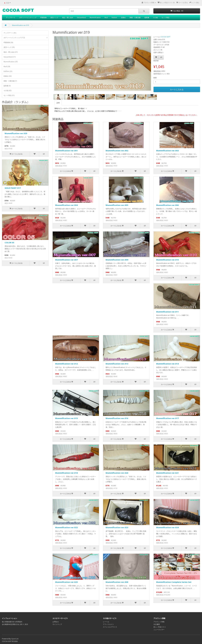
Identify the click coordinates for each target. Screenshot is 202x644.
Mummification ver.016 (117, 418)
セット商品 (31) (9, 95)
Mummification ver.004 (66, 205)
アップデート (11, 17)
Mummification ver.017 (167, 418)
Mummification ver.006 (167, 205)
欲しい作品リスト (160, 627)
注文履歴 (157, 624)
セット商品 (165, 17)
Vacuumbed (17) (10, 57)
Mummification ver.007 (66, 260)
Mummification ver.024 (167, 527)
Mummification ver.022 (66, 527)
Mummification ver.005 (117, 205)
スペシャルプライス (110, 627)
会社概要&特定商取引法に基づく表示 (15, 624)
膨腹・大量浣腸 (135, 17)
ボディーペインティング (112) (26, 38)
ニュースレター (159, 630)
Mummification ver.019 (20, 25)
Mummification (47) (11, 62)
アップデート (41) (10, 33)
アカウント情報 (159, 622)
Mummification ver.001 (66, 151)
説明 (58, 103)
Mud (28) (7, 66)
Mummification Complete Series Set (174, 582)
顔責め (123, 17)
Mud (106, 17)
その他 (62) (8, 91)
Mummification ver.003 (167, 151)
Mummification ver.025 (66, 582)
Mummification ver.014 (167, 364)
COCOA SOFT (165, 37)
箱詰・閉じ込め (68, 17)
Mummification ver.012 (66, 364)
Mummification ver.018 (66, 473)
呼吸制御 (43, 17)
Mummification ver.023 (117, 527)
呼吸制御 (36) (8, 42)
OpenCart (15, 639)
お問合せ (56, 622)
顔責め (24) (8, 76)
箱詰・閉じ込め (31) (11, 52)
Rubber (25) (8, 71)
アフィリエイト (108, 624)
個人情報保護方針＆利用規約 (12, 622)
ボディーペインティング (28, 17)
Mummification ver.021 (167, 473)
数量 (155, 78)
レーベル (106, 622)
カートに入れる (177, 89)
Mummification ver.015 (66, 418)
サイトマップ (57, 624)
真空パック (54, 17)
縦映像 (147, 17)
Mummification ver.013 (117, 364)
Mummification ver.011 (167, 312)
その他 (155, 17)
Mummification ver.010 (167, 260)
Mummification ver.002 (117, 151)
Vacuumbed (81, 17)
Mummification (95, 17)
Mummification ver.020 (16, 133)
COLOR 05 (9, 243)
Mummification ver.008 (117, 582)
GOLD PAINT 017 (13, 188)
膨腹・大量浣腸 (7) (10, 81)
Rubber (114, 17)
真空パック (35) (9, 47)
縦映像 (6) (7, 86)
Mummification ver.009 (117, 260)
